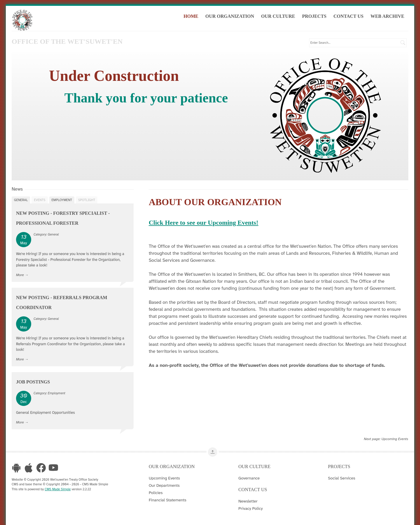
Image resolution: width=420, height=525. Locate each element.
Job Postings (33, 382)
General (21, 200)
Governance (249, 478)
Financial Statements (168, 500)
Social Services (341, 478)
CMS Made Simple (58, 489)
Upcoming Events (395, 439)
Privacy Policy (251, 508)
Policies (156, 492)
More (20, 274)
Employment (62, 200)
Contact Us (350, 17)
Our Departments (164, 485)
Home (193, 17)
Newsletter (248, 501)
